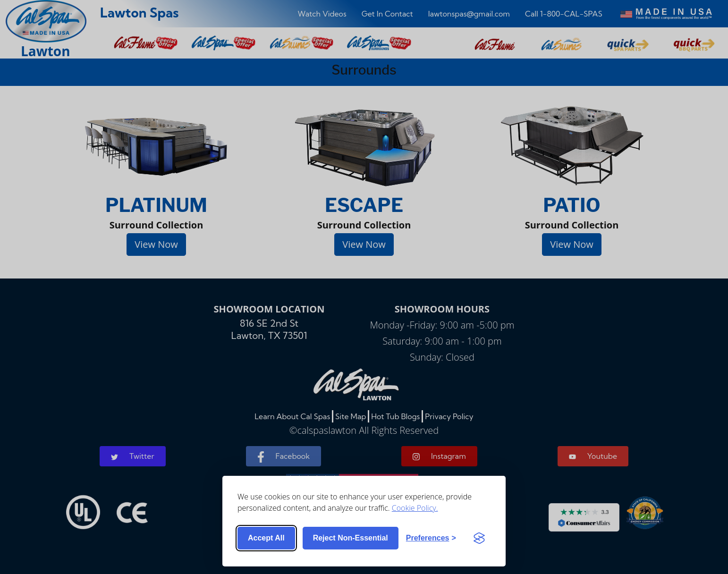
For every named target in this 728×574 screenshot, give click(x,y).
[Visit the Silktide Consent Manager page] (479, 538)
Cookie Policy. (415, 508)
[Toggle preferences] (431, 538)
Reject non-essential (351, 538)
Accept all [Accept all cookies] (266, 538)
